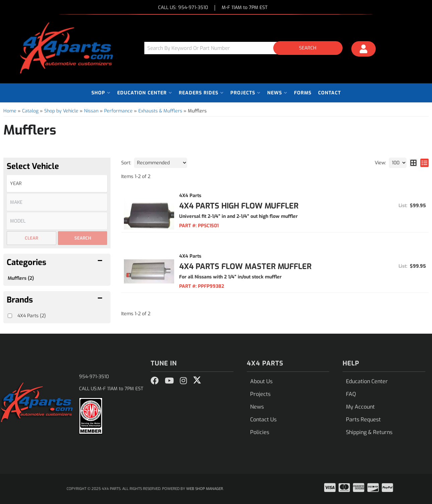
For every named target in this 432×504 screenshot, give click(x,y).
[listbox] (57, 184)
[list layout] (424, 163)
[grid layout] (413, 163)
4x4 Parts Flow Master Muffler (245, 267)
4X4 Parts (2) (32, 316)
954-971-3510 (94, 377)
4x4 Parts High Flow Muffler (239, 206)
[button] (246, 48)
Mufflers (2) (21, 278)
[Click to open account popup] (364, 50)
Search (83, 238)
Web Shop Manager (205, 489)
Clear (31, 238)
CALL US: (183, 8)
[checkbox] (10, 316)
